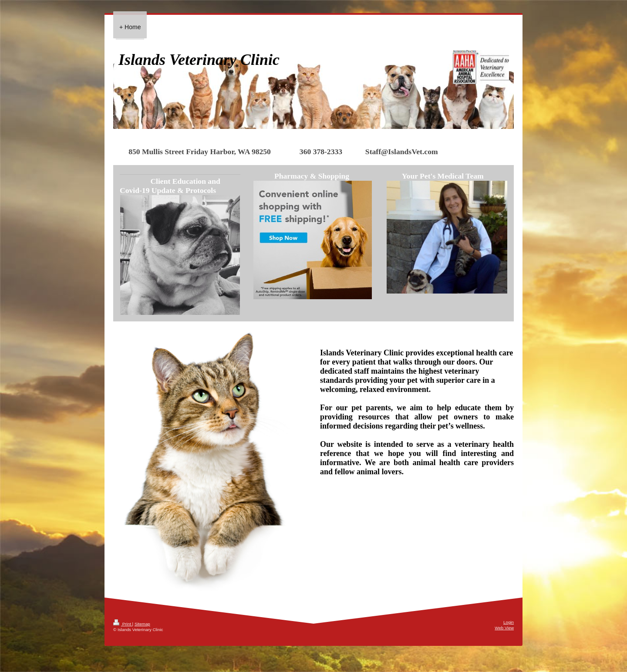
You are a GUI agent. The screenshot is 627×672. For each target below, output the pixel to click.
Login (509, 622)
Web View (504, 628)
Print (123, 624)
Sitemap (142, 624)
